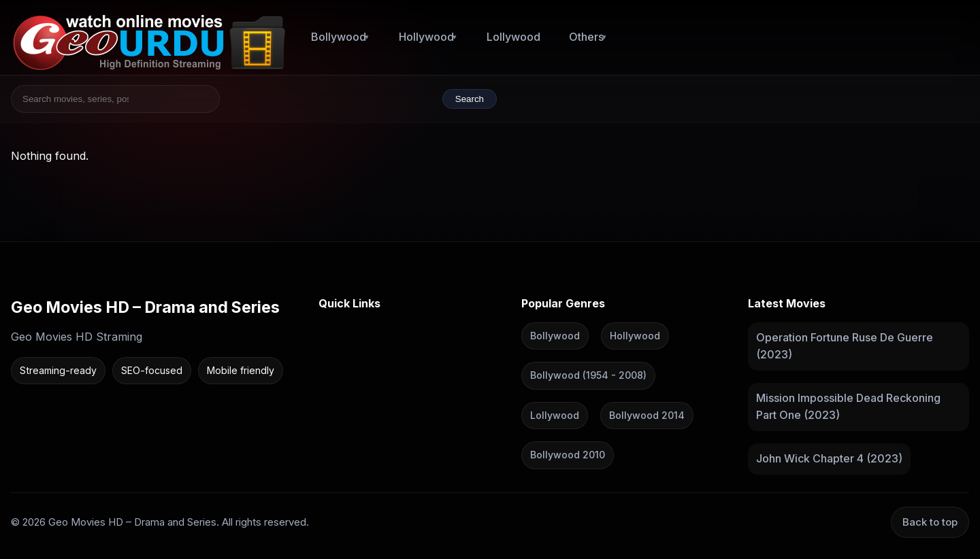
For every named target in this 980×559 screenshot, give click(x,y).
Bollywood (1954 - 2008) (588, 375)
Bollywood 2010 (568, 455)
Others (586, 37)
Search (470, 99)
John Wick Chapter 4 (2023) (829, 458)
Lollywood (513, 37)
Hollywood (426, 37)
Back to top (930, 521)
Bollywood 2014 (647, 414)
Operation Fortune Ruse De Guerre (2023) (845, 345)
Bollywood (339, 37)
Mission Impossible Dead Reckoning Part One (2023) (848, 406)
